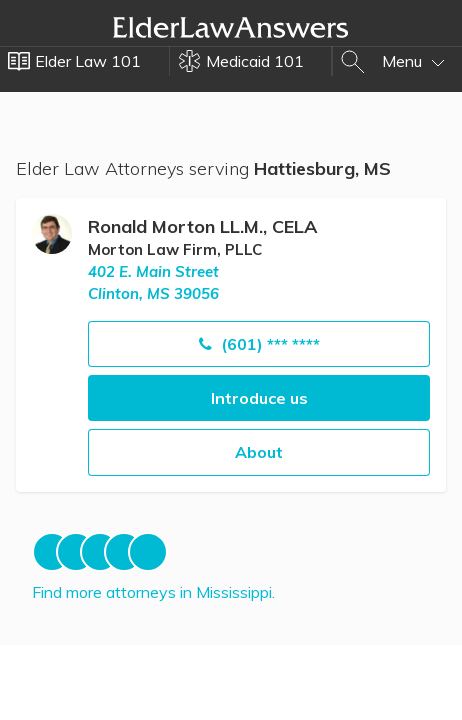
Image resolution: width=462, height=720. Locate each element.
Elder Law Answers (231, 27)
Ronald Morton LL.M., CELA (202, 226)
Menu (413, 61)
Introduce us (259, 398)
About (259, 452)
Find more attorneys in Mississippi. (153, 592)
